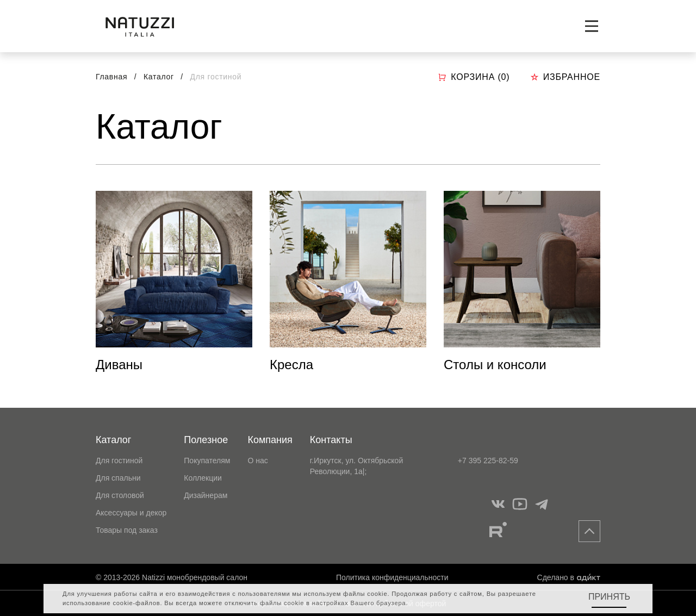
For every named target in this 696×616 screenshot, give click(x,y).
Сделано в (569, 577)
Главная (111, 77)
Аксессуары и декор (131, 513)
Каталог (160, 77)
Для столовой (120, 495)
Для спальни (118, 478)
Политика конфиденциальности (392, 577)
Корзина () (474, 77)
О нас (257, 461)
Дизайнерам (206, 495)
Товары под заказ (127, 530)
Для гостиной (119, 461)
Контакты (331, 440)
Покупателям (207, 461)
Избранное (565, 77)
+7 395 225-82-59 (488, 461)
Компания (270, 440)
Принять (609, 597)
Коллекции (203, 478)
